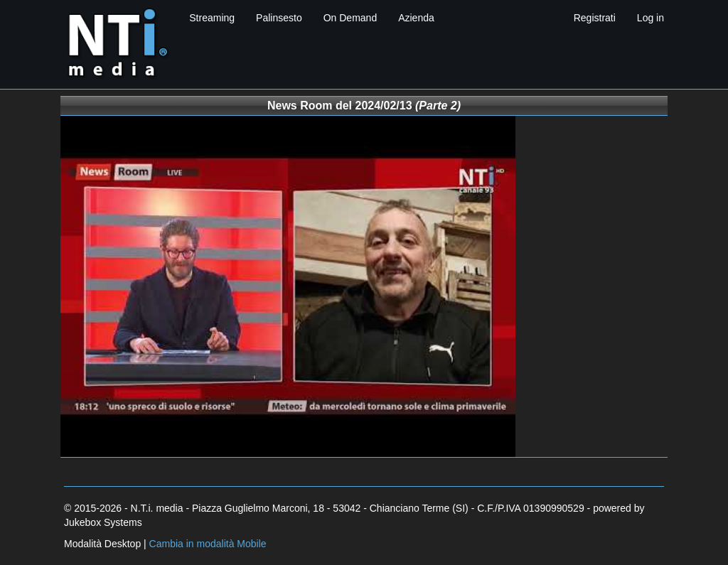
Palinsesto (279, 18)
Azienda (416, 18)
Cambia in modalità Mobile (208, 544)
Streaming (212, 18)
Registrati (595, 18)
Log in (651, 18)
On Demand (350, 18)
